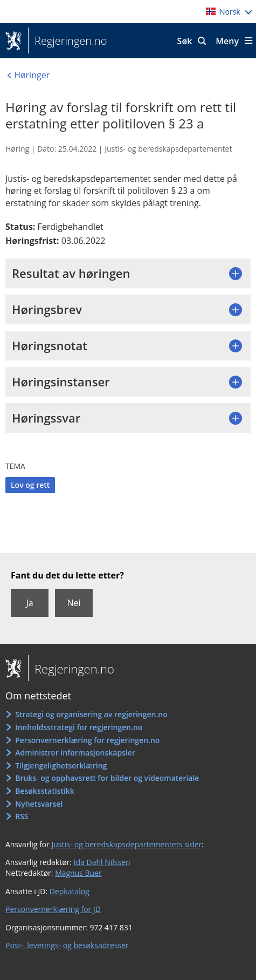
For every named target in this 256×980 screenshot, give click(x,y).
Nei (74, 603)
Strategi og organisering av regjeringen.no (91, 714)
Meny (227, 41)
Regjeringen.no (67, 41)
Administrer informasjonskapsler (75, 753)
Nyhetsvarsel (39, 804)
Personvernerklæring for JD (53, 909)
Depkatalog (70, 891)
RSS (22, 816)
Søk (185, 41)
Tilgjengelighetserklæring (61, 765)
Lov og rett (30, 485)
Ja (29, 603)
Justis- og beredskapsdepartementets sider (126, 844)
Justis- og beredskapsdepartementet (168, 149)
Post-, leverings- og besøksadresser (67, 945)
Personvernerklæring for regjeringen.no (87, 740)
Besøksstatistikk (45, 791)
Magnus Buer (78, 873)
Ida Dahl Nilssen (102, 862)
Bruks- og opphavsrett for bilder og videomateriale (107, 778)
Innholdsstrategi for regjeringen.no (79, 727)
